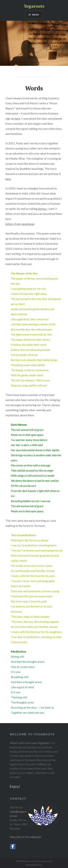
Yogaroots (34, 6)
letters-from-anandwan (20, 224)
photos (42, 209)
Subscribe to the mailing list (26, 837)
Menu (36, 15)
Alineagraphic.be (34, 865)
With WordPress (24, 861)
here (17, 118)
